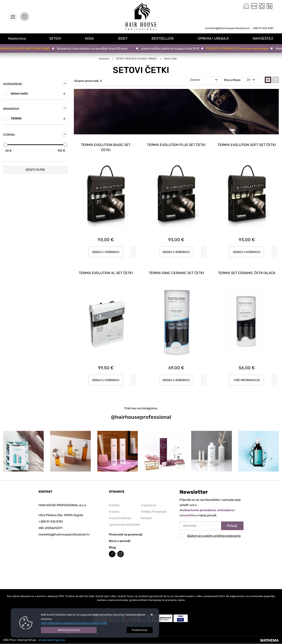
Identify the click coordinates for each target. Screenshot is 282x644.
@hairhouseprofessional (141, 416)
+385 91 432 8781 (263, 28)
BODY (123, 38)
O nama (114, 511)
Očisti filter (35, 170)
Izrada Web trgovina (51, 639)
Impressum (149, 504)
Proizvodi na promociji (126, 534)
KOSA (91, 38)
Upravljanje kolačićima (125, 524)
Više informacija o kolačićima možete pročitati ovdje (74, 623)
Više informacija (247, 379)
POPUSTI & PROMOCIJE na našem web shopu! (239, 49)
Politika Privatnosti (154, 511)
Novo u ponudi (120, 540)
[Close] (69, 630)
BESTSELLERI (163, 38)
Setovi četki (38, 94)
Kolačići (114, 504)
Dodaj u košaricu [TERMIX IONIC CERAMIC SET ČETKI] (176, 379)
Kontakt (146, 517)
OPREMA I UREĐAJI (214, 38)
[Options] (140, 630)
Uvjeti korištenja (120, 517)
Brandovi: (11, 109)
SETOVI (56, 38)
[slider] (5, 145)
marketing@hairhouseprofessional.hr (227, 28)
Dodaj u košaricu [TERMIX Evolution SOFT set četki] (247, 251)
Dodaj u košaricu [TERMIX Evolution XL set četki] (106, 379)
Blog (112, 547)
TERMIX (38, 119)
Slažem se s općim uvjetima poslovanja (214, 535)
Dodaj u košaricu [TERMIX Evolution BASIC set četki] (106, 251)
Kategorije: (13, 84)
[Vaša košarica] (270, 6)
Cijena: (9, 135)
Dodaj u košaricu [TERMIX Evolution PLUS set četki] (176, 251)
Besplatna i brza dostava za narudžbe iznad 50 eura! (94, 49)
